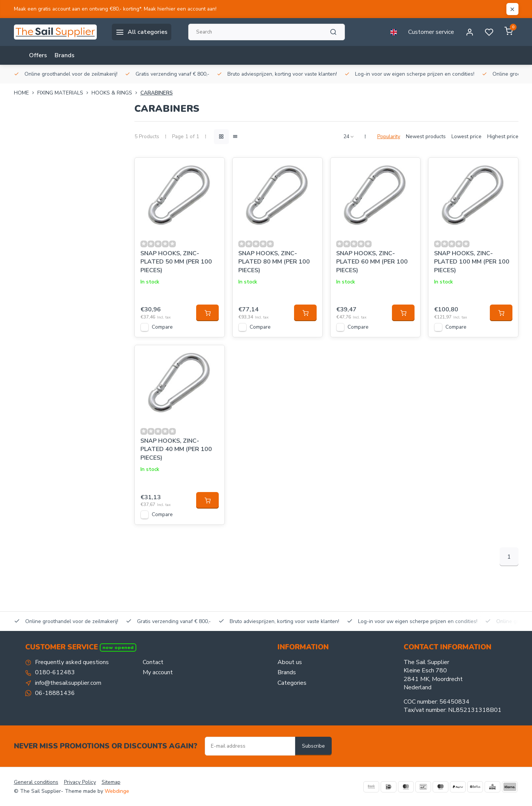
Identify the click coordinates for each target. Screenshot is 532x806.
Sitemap (111, 782)
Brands (65, 55)
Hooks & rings (116, 93)
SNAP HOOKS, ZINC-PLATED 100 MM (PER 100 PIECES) (472, 262)
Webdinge (117, 791)
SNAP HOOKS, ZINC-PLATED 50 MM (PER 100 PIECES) (176, 262)
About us (290, 662)
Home (26, 93)
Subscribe (313, 746)
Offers (38, 55)
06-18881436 (55, 693)
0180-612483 (55, 672)
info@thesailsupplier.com (68, 683)
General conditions (36, 782)
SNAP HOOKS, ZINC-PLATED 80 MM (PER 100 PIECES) (274, 262)
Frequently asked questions (72, 662)
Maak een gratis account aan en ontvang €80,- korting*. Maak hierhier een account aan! (115, 9)
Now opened (118, 647)
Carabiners (157, 93)
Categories (292, 683)
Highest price (503, 136)
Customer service (431, 32)
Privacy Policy (80, 782)
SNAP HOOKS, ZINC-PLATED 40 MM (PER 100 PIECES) (176, 449)
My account (158, 672)
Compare (162, 327)
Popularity (389, 136)
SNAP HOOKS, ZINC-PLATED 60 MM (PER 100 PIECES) (372, 262)
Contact (153, 662)
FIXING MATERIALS (64, 93)
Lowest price (466, 136)
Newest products (426, 136)
